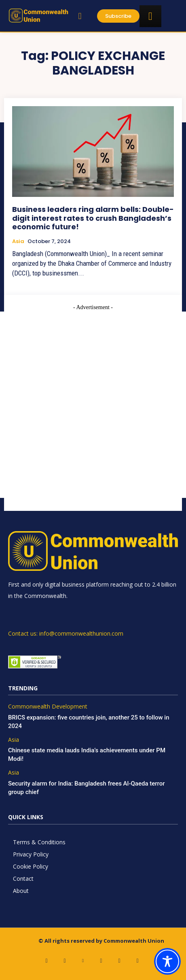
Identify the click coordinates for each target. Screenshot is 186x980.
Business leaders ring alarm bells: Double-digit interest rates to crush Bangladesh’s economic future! (93, 218)
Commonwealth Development (48, 707)
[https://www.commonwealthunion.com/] (38, 15)
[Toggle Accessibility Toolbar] (167, 961)
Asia (18, 241)
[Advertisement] (93, 405)
